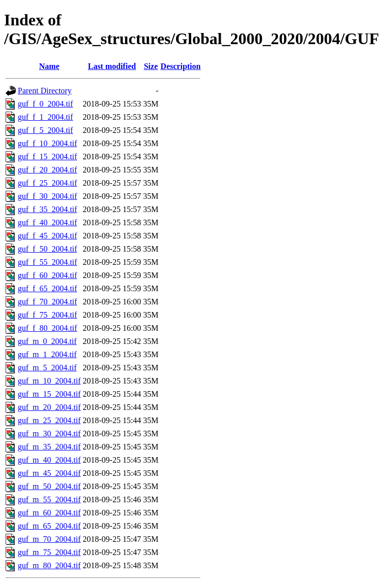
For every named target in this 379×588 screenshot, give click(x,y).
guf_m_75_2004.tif (49, 552)
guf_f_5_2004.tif (45, 130)
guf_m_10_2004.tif (49, 381)
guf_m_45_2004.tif (49, 473)
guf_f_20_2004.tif (47, 170)
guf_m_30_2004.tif (49, 434)
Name (49, 66)
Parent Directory (45, 91)
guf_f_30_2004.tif (47, 196)
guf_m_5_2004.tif (47, 368)
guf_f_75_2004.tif (47, 315)
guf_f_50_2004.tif (47, 249)
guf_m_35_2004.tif (49, 447)
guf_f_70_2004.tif (47, 302)
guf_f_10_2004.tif (47, 143)
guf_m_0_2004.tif (47, 341)
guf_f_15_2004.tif (47, 157)
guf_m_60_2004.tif (49, 513)
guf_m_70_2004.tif (49, 539)
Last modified (112, 66)
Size (151, 66)
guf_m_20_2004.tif (49, 407)
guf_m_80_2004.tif (49, 565)
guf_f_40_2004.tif (47, 222)
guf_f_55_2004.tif (47, 262)
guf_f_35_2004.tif (47, 209)
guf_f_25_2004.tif (47, 183)
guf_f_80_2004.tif (47, 328)
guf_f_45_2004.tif (47, 236)
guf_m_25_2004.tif (49, 420)
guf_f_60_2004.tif (47, 275)
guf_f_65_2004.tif (47, 288)
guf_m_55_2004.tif (49, 499)
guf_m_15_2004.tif (49, 394)
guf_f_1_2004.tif (45, 117)
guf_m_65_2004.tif (49, 526)
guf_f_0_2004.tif (45, 104)
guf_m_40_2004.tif (49, 460)
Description (180, 66)
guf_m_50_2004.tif (49, 486)
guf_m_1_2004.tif (47, 354)
